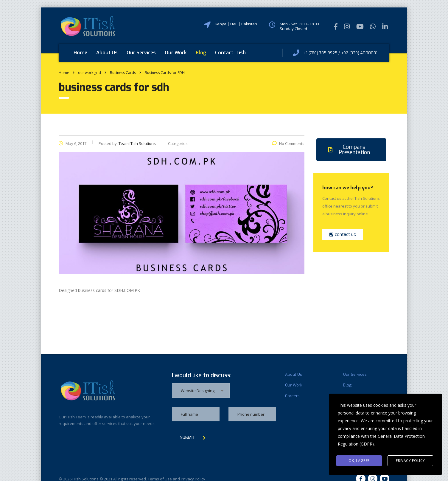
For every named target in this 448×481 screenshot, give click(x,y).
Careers (292, 396)
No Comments (288, 143)
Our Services (141, 53)
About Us (107, 53)
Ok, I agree (359, 461)
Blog (201, 53)
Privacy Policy (410, 461)
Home (80, 53)
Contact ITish (230, 53)
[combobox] (201, 390)
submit (193, 438)
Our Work (176, 53)
